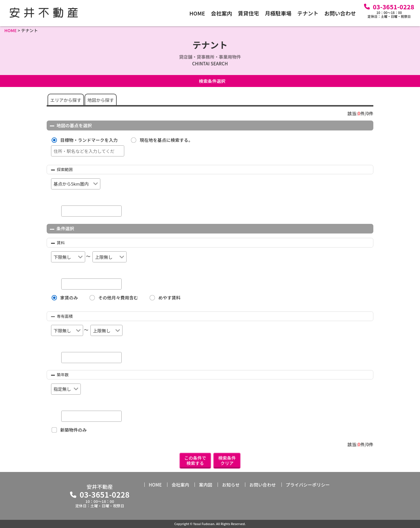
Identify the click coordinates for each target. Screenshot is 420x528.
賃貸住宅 (249, 13)
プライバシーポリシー (308, 485)
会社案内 (222, 13)
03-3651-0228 (393, 7)
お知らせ (231, 485)
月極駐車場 (278, 13)
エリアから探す (66, 100)
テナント (308, 13)
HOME (197, 13)
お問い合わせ (340, 13)
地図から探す (101, 100)
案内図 (205, 485)
